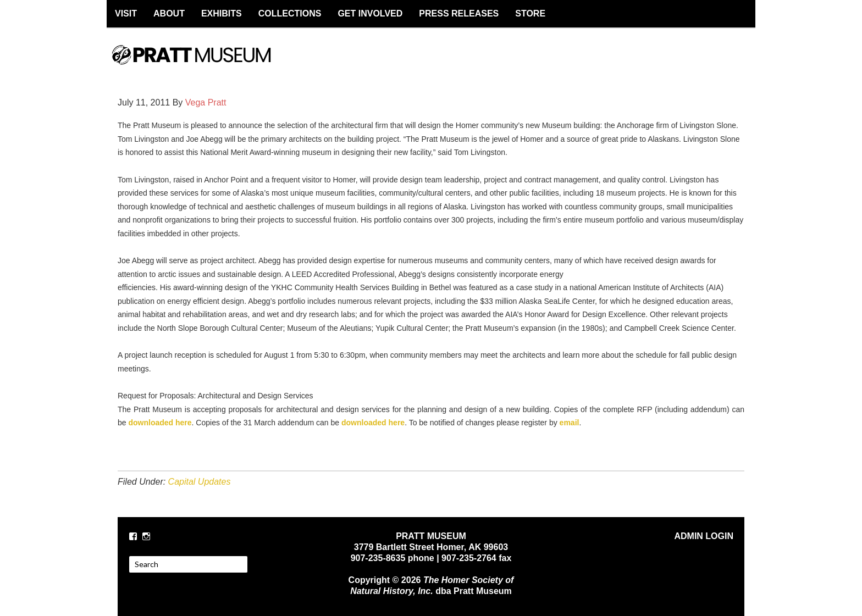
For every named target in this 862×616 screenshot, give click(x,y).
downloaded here (159, 423)
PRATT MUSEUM (203, 64)
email (570, 423)
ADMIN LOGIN (704, 536)
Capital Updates (200, 482)
